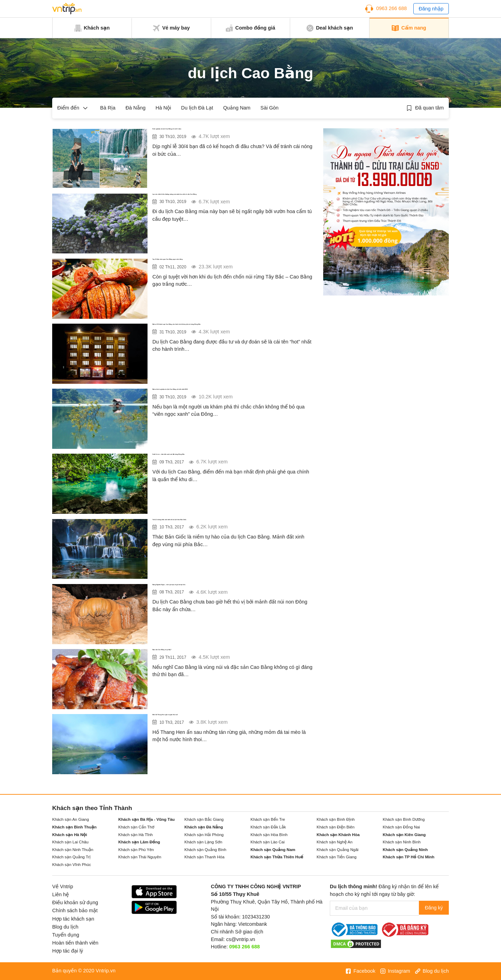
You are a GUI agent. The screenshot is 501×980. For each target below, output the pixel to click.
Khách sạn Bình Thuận (74, 827)
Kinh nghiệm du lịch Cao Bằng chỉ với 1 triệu (218, 132)
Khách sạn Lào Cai (268, 842)
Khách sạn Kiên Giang (404, 835)
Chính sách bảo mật (75, 910)
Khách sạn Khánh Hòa (338, 835)
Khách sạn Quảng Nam (273, 850)
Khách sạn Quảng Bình (205, 850)
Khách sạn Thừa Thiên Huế (277, 857)
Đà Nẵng (136, 108)
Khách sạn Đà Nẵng (204, 827)
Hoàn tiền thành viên (75, 943)
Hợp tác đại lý (68, 951)
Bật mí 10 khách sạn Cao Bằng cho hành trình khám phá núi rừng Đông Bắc (228, 332)
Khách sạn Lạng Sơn (203, 842)
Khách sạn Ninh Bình (402, 842)
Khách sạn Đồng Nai (401, 827)
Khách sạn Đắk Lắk (268, 827)
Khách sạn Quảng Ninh (405, 850)
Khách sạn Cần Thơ (136, 827)
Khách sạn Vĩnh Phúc (71, 865)
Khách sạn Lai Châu (70, 842)
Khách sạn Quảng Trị (71, 857)
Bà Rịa (108, 108)
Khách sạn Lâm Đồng (139, 842)
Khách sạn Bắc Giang (204, 819)
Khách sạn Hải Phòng (204, 835)
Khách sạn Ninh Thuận (73, 850)
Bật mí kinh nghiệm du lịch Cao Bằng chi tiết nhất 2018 (233, 393)
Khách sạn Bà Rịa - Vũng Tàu (146, 819)
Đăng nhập (431, 9)
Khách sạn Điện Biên (336, 827)
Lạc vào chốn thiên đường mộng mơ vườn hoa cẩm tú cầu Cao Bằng (231, 202)
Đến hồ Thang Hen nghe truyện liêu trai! (210, 718)
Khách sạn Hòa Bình (269, 835)
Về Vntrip (63, 886)
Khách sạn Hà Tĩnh (136, 835)
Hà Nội (163, 108)
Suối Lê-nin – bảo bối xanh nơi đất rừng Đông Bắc (226, 458)
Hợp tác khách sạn (73, 919)
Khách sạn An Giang (71, 819)
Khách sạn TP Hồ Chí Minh (409, 857)
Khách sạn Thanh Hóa (204, 857)
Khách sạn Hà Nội (70, 835)
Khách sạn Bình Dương (404, 819)
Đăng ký (432, 908)
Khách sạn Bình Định (336, 819)
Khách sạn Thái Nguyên (140, 857)
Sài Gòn (270, 108)
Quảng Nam (237, 108)
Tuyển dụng (66, 935)
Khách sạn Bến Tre (268, 819)
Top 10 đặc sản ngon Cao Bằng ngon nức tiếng (221, 263)
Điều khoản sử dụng (75, 902)
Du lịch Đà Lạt (197, 108)
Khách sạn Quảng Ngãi (337, 850)
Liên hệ (61, 894)
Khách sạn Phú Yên (136, 850)
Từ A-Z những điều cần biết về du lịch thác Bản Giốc (230, 523)
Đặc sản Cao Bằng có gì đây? (196, 653)
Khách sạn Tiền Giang (337, 857)
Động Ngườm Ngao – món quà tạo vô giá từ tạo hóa (227, 588)
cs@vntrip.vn (241, 939)
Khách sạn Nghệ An (335, 842)
